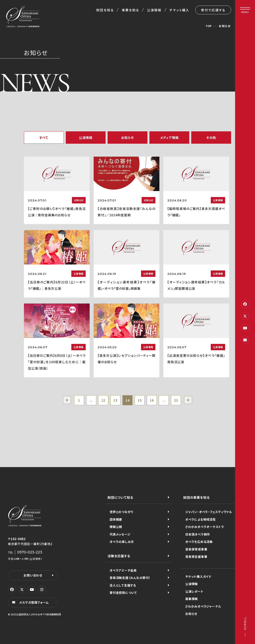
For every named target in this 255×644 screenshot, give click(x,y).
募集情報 (192, 599)
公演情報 (154, 10)
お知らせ (127, 138)
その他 (211, 138)
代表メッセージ (120, 534)
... (91, 400)
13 (115, 400)
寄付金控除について (123, 593)
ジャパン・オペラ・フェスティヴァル (209, 512)
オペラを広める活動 (199, 542)
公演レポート (194, 591)
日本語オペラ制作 (198, 534)
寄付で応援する (213, 10)
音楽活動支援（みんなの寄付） (130, 578)
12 (103, 400)
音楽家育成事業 (196, 549)
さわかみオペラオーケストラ (205, 527)
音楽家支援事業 (196, 557)
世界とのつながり (121, 512)
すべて (44, 138)
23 (176, 400)
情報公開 (116, 527)
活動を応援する (119, 556)
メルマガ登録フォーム (34, 602)
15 (140, 400)
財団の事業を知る (196, 497)
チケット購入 (179, 10)
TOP (209, 26)
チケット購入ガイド (198, 576)
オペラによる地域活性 (201, 519)
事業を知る (130, 10)
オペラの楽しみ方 (122, 542)
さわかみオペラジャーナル (203, 606)
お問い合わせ (33, 575)
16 (152, 400)
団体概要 (116, 519)
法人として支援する (123, 585)
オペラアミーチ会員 (123, 570)
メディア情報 (169, 138)
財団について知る (120, 497)
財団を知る (105, 10)
